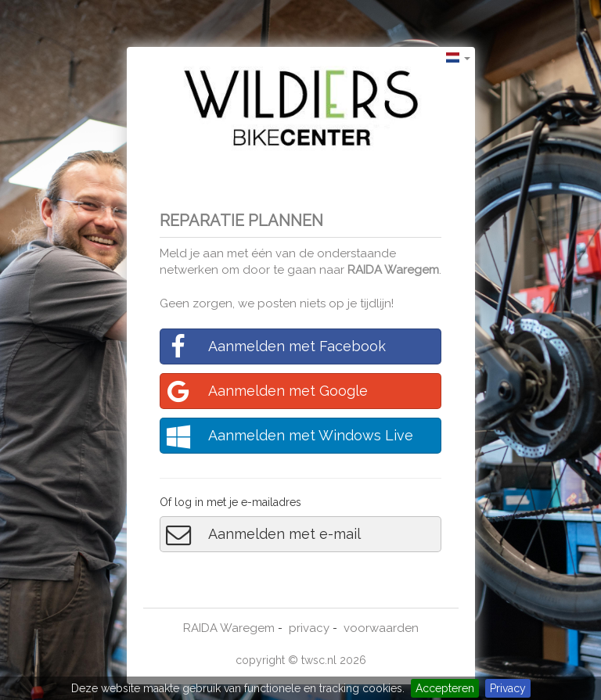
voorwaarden (381, 628)
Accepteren (445, 688)
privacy (309, 628)
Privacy (508, 688)
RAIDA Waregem (393, 270)
